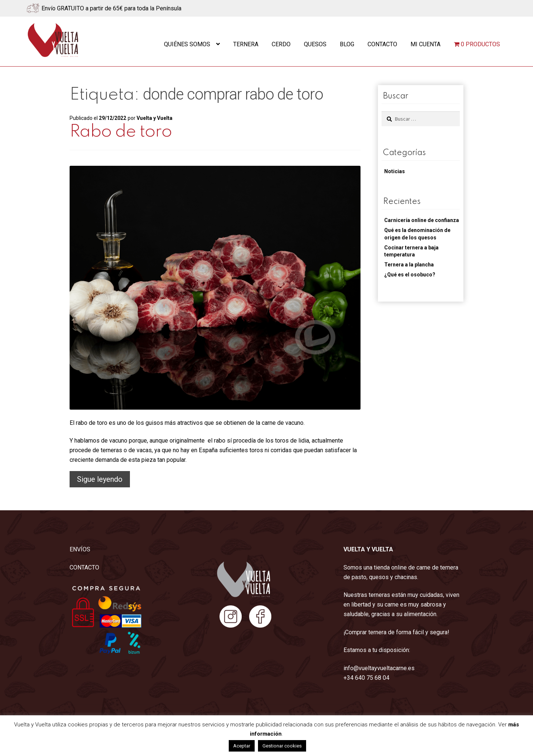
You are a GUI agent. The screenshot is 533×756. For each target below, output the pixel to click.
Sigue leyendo (103, 480)
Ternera (246, 44)
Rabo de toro (121, 132)
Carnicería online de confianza (422, 220)
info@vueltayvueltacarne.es (379, 668)
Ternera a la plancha (409, 265)
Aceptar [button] (242, 746)
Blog (347, 44)
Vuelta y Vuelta (155, 118)
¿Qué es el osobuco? (410, 275)
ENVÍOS (80, 549)
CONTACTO (84, 567)
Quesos (315, 44)
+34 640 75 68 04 (366, 678)
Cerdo (281, 44)
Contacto (382, 44)
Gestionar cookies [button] (282, 746)
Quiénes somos (187, 44)
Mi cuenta (425, 44)
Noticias (395, 171)
